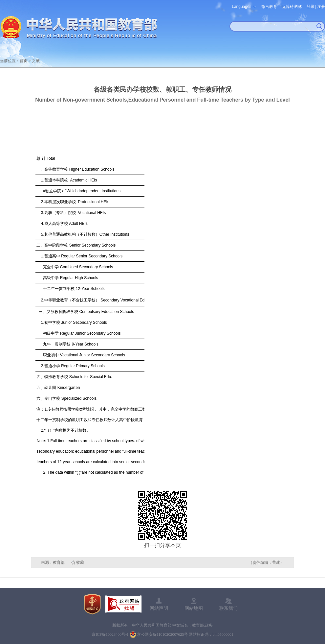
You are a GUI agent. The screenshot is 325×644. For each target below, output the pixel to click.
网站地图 (194, 608)
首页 (24, 61)
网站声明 (159, 608)
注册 (321, 7)
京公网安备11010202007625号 (162, 634)
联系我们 (228, 608)
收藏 (80, 562)
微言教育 (269, 7)
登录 (311, 7)
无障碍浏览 (292, 7)
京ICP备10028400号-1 (110, 634)
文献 (36, 61)
